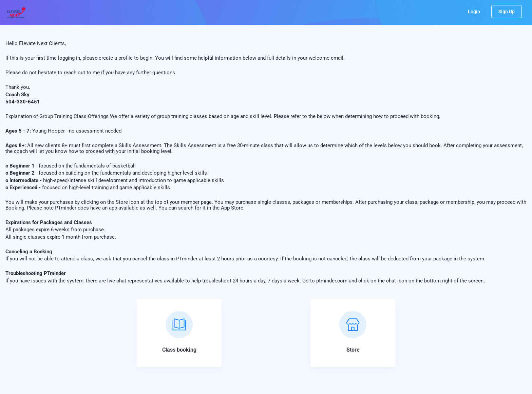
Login (474, 12)
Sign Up (507, 12)
